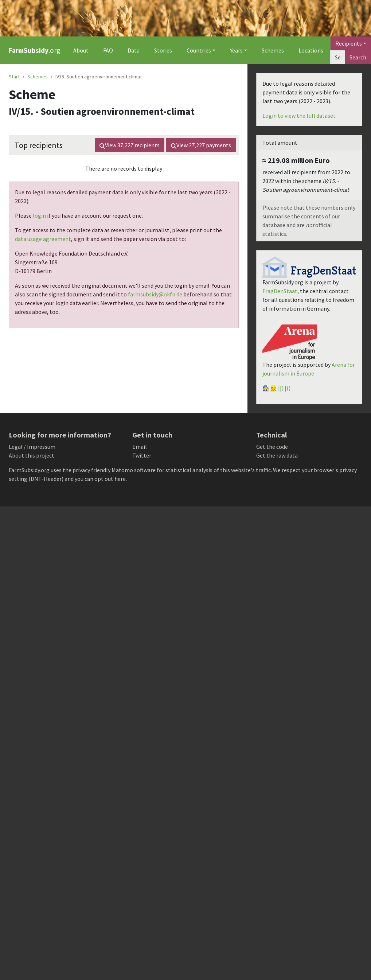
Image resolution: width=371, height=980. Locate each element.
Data (134, 50)
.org (34, 50)
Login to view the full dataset (299, 116)
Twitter (142, 455)
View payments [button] (201, 145)
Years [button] (236, 50)
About (81, 50)
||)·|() (284, 388)
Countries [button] (199, 50)
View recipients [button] (130, 145)
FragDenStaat (280, 291)
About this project (32, 455)
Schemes (273, 50)
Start (14, 77)
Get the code (272, 447)
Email (140, 447)
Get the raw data (277, 455)
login (39, 215)
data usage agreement (43, 239)
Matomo (122, 470)
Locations (311, 50)
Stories (163, 50)
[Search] (338, 57)
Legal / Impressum (32, 447)
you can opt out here (100, 479)
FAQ (108, 50)
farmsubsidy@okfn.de (155, 294)
